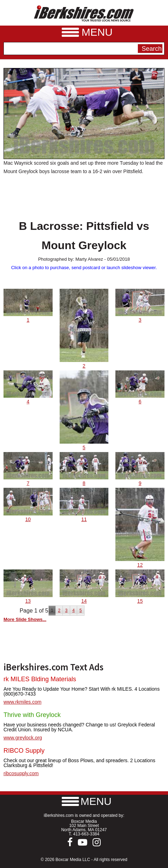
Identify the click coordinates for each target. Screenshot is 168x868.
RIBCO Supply (24, 751)
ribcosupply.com (21, 773)
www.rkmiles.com (22, 702)
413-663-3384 (86, 834)
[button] (84, 801)
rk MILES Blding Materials (40, 679)
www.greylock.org (23, 738)
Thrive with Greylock (32, 715)
